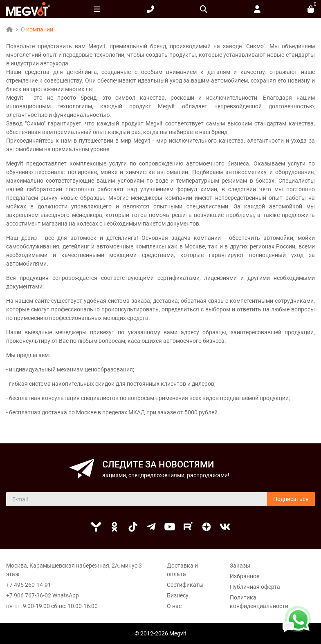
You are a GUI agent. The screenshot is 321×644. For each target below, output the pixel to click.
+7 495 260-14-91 (29, 585)
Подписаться (291, 499)
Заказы (240, 566)
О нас (174, 606)
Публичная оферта (255, 587)
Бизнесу (178, 595)
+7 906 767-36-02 (29, 595)
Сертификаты (185, 585)
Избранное (245, 576)
